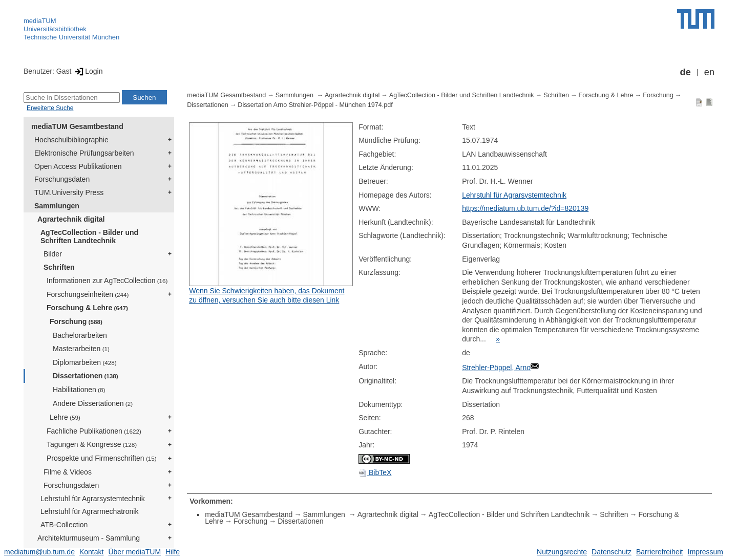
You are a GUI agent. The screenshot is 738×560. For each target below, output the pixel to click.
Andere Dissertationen (93, 403)
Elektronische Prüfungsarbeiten (84, 153)
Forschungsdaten (62, 179)
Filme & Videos (68, 472)
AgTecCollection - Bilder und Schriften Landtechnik (89, 237)
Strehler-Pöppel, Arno (496, 368)
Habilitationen (79, 390)
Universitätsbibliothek (55, 29)
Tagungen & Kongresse (92, 444)
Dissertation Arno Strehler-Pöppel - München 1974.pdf (315, 105)
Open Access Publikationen (78, 166)
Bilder (53, 254)
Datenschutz (612, 552)
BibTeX (375, 472)
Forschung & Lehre (87, 308)
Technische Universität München (71, 37)
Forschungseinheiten (88, 294)
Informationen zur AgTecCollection (107, 281)
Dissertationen (86, 376)
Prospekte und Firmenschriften (102, 458)
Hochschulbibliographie (71, 140)
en (709, 72)
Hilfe (173, 552)
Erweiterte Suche (50, 108)
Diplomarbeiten (85, 362)
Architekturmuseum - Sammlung (89, 538)
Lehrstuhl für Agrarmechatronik (89, 511)
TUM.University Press (69, 192)
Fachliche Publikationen (94, 431)
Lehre (65, 417)
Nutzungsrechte (562, 552)
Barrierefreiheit (660, 552)
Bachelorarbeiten (80, 335)
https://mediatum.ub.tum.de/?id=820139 (525, 208)
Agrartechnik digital (71, 219)
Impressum (705, 552)
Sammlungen (57, 206)
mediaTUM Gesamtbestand (77, 126)
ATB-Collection (64, 525)
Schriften (59, 267)
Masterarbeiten (81, 349)
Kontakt (91, 552)
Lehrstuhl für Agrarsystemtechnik (93, 499)
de (686, 72)
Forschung (76, 321)
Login (88, 71)
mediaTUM (40, 21)
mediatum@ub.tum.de (39, 552)
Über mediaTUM (134, 552)
